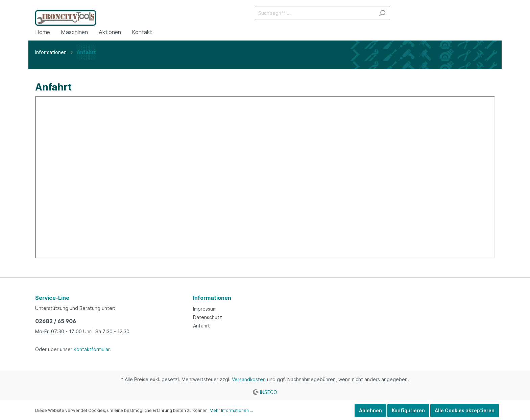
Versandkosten (249, 379)
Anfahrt (201, 326)
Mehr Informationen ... (231, 410)
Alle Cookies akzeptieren (465, 410)
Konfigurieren (408, 410)
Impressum (205, 309)
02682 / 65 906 (56, 321)
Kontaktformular (92, 349)
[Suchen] (382, 13)
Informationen (212, 298)
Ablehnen (370, 410)
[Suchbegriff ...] (315, 13)
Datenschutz (208, 317)
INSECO (269, 392)
